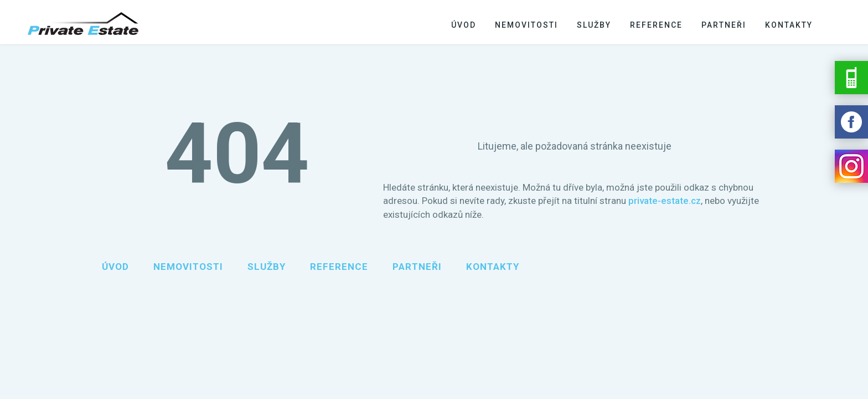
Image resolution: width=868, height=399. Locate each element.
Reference (656, 25)
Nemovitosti (526, 25)
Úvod (464, 25)
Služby (594, 25)
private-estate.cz (665, 201)
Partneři (724, 25)
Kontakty (789, 25)
